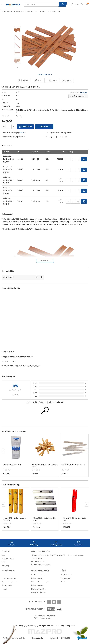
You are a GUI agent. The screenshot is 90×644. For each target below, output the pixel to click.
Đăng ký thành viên (67, 575)
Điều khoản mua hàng (38, 575)
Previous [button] (17, 25)
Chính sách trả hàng (37, 578)
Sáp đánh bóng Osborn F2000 (12, 465)
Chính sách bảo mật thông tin (40, 582)
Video (38, 80)
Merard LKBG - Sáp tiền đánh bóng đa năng (74, 519)
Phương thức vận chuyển (39, 592)
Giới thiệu (4, 555)
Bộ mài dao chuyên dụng (9, 578)
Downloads (64, 582)
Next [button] (17, 66)
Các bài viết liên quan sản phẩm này (13, 137)
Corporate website (37, 638)
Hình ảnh (23, 80)
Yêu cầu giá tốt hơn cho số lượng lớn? (59, 133)
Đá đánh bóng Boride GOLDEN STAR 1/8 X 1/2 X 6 (45, 466)
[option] (17, 30)
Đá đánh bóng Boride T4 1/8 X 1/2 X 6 (73, 465)
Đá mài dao (5, 575)
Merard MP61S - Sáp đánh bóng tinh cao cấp (44, 519)
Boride (22, 133)
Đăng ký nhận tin (66, 578)
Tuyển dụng (5, 566)
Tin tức (4, 562)
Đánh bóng (5, 589)
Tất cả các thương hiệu (8, 559)
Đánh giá (67, 80)
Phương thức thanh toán (39, 589)
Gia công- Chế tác (7, 585)
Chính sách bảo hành (38, 585)
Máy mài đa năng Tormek (9, 582)
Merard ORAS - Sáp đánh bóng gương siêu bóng (15, 519)
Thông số (52, 80)
